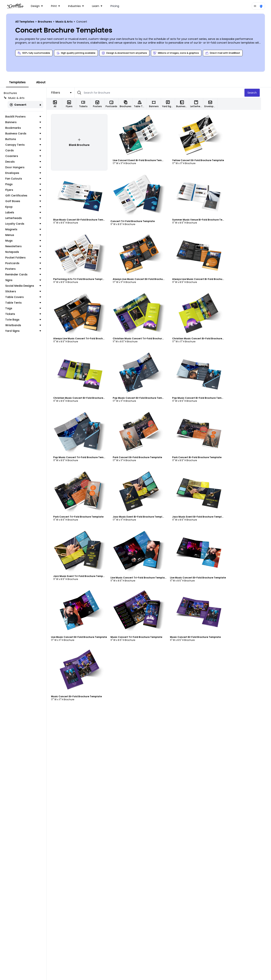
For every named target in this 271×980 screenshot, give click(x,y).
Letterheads (28, 218)
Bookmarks (28, 128)
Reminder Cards (28, 274)
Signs (28, 280)
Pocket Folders (28, 258)
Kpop (28, 207)
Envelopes (28, 173)
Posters (28, 269)
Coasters (28, 156)
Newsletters (28, 246)
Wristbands (28, 325)
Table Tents (28, 303)
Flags (28, 184)
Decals (28, 162)
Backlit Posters (28, 117)
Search (262, 93)
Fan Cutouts (28, 179)
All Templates (25, 22)
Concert (18, 105)
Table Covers (28, 297)
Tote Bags (28, 320)
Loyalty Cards (28, 224)
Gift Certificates (28, 196)
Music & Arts (64, 22)
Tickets (28, 314)
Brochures (45, 22)
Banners (28, 122)
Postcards (28, 263)
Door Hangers (28, 167)
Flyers (28, 190)
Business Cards (28, 133)
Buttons (28, 139)
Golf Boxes (28, 201)
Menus (28, 235)
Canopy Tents (28, 145)
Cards (28, 150)
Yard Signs (28, 331)
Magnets (28, 229)
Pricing (115, 6)
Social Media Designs (28, 286)
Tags (28, 308)
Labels (28, 212)
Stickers (28, 291)
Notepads (28, 252)
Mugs (28, 241)
